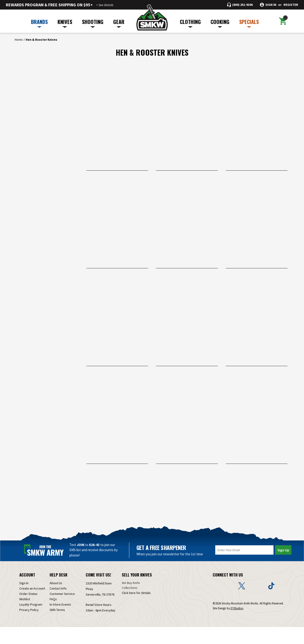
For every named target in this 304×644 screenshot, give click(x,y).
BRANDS (39, 23)
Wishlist (25, 616)
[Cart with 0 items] (283, 21)
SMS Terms (57, 627)
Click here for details (136, 610)
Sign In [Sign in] (24, 600)
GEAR (119, 23)
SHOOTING (93, 23)
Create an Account (32, 605)
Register (291, 5)
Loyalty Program (31, 621)
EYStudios (237, 625)
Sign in (271, 5)
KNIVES (65, 23)
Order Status (28, 611)
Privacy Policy (29, 627)
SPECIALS (249, 23)
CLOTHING (190, 23)
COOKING (220, 23)
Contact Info (58, 605)
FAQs (53, 616)
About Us (56, 600)
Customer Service (62, 611)
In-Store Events (60, 621)
